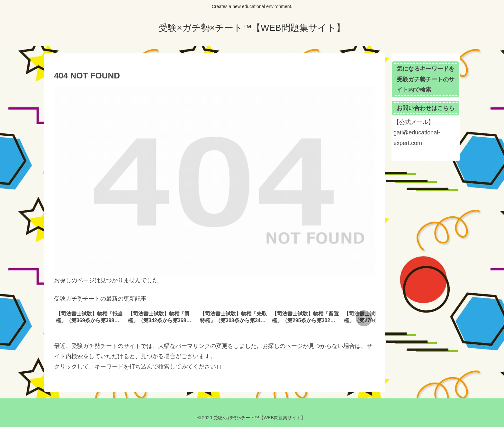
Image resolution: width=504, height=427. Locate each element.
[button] (364, 318)
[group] (90, 319)
